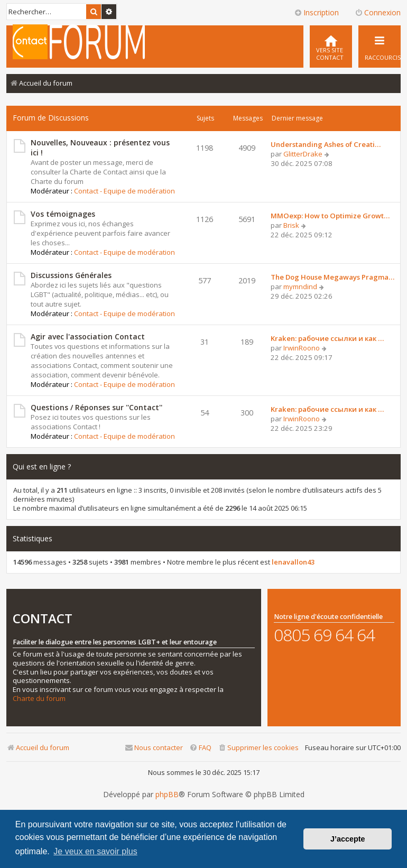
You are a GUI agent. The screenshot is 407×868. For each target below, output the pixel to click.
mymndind (300, 287)
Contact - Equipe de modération (124, 191)
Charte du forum (39, 699)
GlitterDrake (303, 154)
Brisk (291, 225)
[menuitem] (331, 47)
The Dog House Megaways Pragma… (332, 277)
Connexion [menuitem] (378, 12)
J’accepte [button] (348, 839)
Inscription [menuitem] (316, 12)
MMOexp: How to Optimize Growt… (330, 216)
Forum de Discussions (51, 118)
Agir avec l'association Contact (88, 336)
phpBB (167, 795)
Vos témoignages (63, 214)
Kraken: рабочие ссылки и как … (327, 338)
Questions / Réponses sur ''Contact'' (96, 407)
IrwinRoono (302, 348)
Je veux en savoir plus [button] (95, 851)
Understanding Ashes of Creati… (326, 144)
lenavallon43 (293, 562)
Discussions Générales (71, 275)
